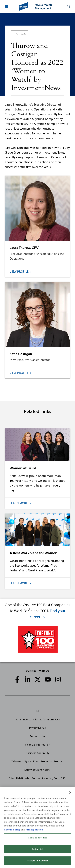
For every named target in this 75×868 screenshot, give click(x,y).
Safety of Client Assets (37, 770)
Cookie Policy (12, 829)
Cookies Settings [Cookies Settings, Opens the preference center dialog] (37, 837)
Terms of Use (38, 736)
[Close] (70, 793)
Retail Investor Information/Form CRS (38, 719)
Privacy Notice (37, 728)
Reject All (37, 849)
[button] (6, 6)
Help (37, 711)
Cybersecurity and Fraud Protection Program (38, 761)
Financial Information (38, 745)
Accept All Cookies (37, 860)
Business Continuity (38, 753)
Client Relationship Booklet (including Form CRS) (37, 778)
